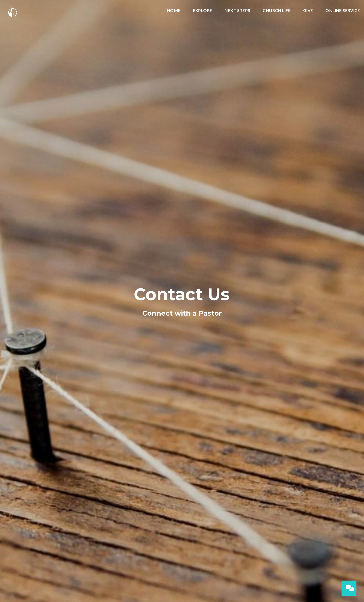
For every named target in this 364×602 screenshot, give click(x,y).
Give (308, 11)
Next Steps (237, 11)
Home (174, 11)
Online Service (343, 11)
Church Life (277, 11)
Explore (203, 11)
